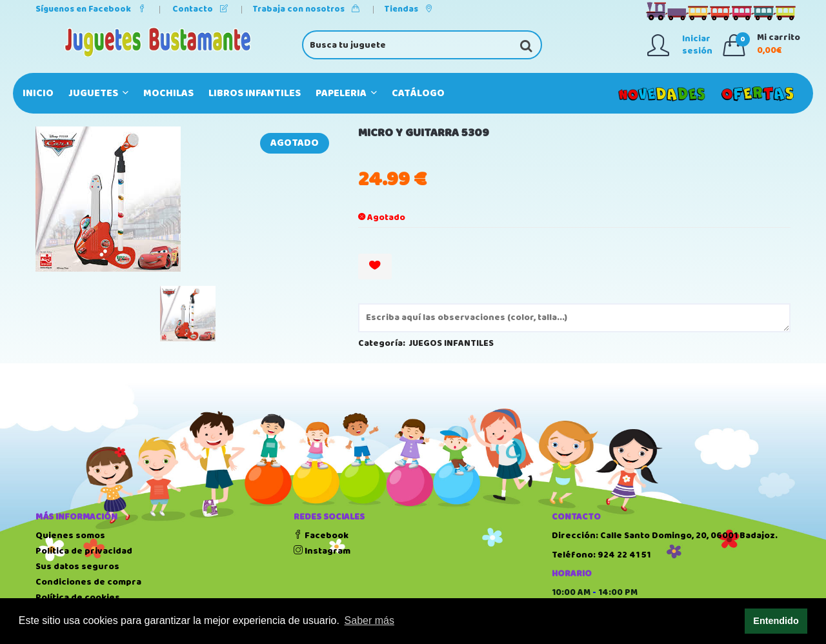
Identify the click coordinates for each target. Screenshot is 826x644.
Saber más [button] (369, 620)
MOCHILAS (168, 93)
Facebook (321, 536)
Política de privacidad (84, 551)
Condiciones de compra (88, 582)
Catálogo (418, 93)
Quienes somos (70, 536)
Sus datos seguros (77, 567)
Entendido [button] (776, 621)
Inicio (38, 93)
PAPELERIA (346, 93)
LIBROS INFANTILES (255, 93)
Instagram (322, 551)
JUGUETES (98, 93)
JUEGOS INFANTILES (451, 343)
